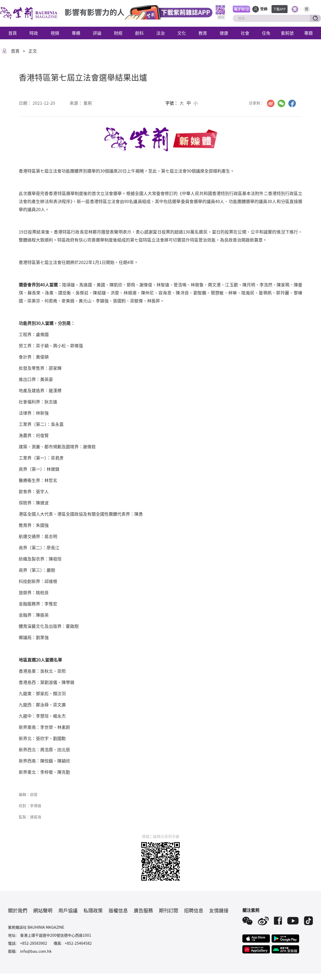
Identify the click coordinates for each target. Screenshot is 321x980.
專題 (308, 33)
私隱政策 (93, 910)
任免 (266, 33)
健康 (224, 33)
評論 (97, 33)
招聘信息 (194, 910)
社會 (245, 33)
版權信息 (118, 910)
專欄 (76, 33)
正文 (33, 51)
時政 (34, 33)
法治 (160, 33)
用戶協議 (68, 910)
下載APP (279, 9)
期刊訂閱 (169, 910)
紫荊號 (287, 33)
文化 (182, 33)
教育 (203, 33)
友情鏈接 (219, 910)
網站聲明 (43, 910)
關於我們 (18, 910)
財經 (118, 33)
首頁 (13, 33)
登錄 (264, 9)
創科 (139, 33)
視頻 (55, 33)
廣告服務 (143, 910)
